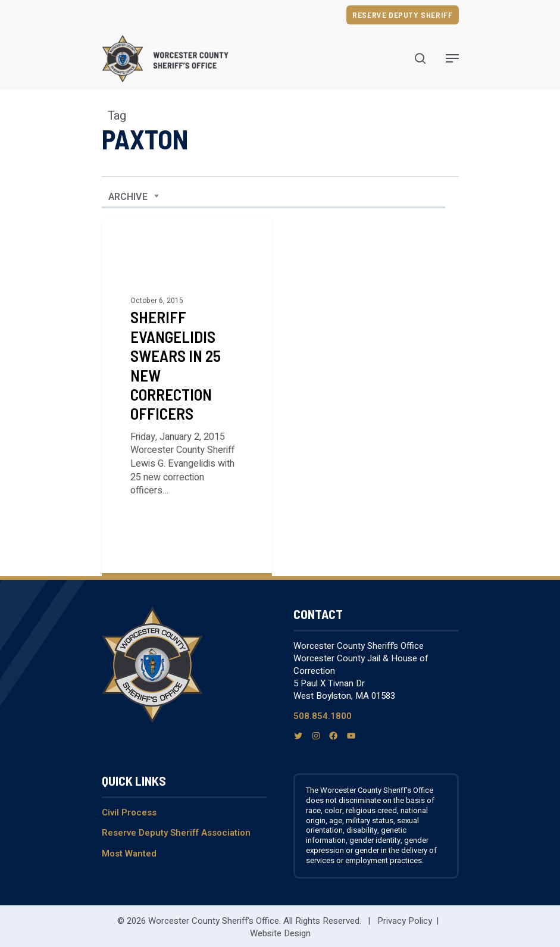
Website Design (280, 933)
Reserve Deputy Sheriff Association (176, 833)
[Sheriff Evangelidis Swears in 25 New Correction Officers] (187, 396)
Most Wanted (129, 854)
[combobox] (134, 197)
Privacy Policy (405, 921)
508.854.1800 (323, 716)
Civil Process (129, 812)
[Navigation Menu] (452, 58)
